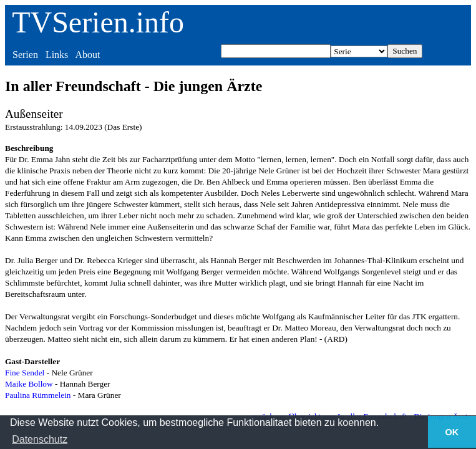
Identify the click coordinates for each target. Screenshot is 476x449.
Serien (25, 55)
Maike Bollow (29, 384)
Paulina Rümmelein (38, 395)
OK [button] (452, 432)
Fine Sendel (25, 373)
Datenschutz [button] (40, 439)
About (87, 55)
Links (57, 55)
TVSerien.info (98, 22)
